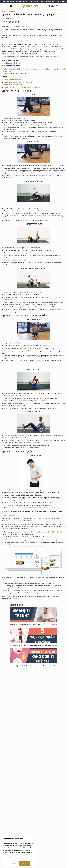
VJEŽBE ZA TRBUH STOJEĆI (13, 85)
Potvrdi (25, 863)
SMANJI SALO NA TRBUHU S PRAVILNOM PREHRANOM (22, 87)
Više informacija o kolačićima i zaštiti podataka (17, 857)
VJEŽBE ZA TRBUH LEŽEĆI (12, 79)
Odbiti (13, 863)
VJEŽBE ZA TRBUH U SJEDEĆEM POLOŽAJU (18, 82)
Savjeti (14, 11)
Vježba (9, 11)
